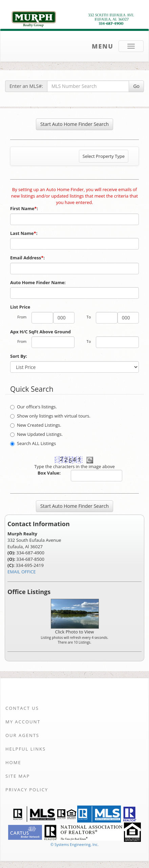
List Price (20, 307)
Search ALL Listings (33, 443)
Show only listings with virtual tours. (50, 416)
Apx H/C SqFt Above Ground (40, 332)
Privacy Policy (27, 790)
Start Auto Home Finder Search (74, 124)
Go (136, 86)
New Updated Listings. (36, 434)
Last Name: (24, 233)
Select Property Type (103, 158)
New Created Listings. (36, 425)
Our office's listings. (34, 407)
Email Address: (28, 258)
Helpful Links (26, 749)
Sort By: (19, 356)
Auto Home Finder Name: (38, 282)
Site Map (18, 776)
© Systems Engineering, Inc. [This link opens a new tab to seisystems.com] (74, 844)
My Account (23, 722)
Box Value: (49, 473)
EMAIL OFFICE (22, 572)
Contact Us (22, 708)
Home (13, 762)
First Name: (25, 208)
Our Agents (22, 735)
